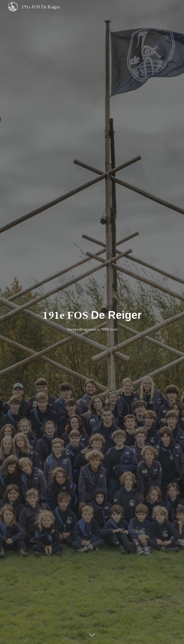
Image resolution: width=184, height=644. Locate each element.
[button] (92, 635)
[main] (92, 322)
